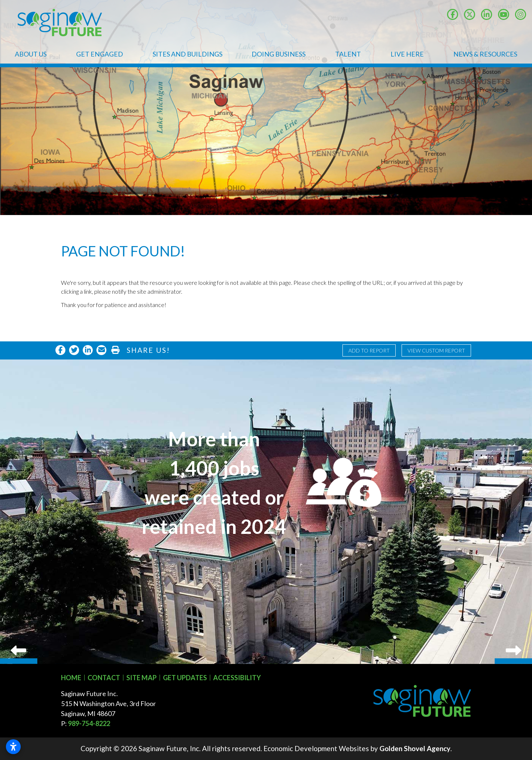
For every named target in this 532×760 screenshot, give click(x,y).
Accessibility (237, 678)
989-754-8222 (89, 723)
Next (513, 512)
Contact (104, 678)
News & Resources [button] (485, 54)
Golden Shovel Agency (415, 748)
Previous (19, 512)
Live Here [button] (407, 54)
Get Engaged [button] (100, 54)
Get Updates (185, 678)
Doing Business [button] (279, 54)
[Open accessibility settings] (13, 747)
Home (71, 678)
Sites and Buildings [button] (187, 54)
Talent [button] (348, 54)
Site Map (141, 678)
